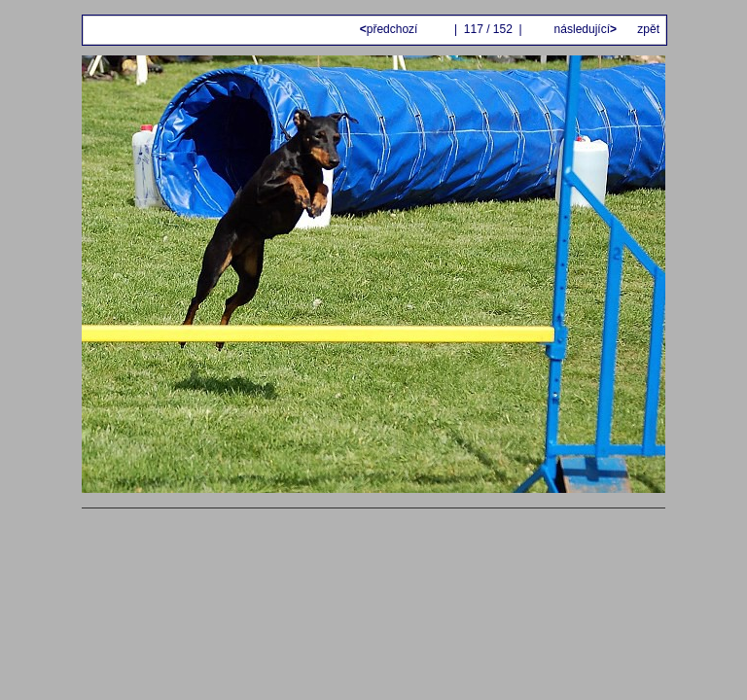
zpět (648, 29)
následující (584, 29)
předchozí (391, 29)
